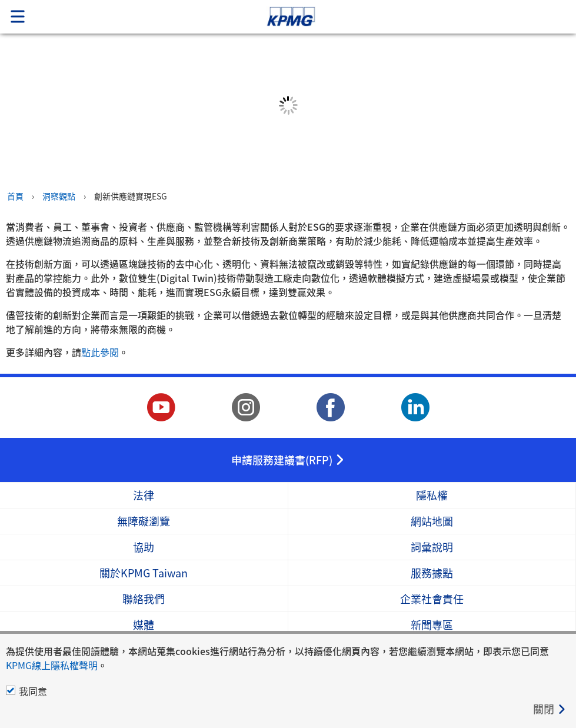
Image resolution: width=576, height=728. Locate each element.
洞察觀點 (59, 196)
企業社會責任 (432, 599)
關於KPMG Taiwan (144, 573)
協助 (144, 547)
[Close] (550, 709)
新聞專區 (432, 625)
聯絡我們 (144, 599)
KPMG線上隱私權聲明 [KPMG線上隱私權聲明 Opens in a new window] (52, 665)
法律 (144, 495)
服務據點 (432, 573)
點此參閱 (100, 352)
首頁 (15, 196)
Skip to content (404, 17)
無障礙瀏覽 (144, 521)
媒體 (144, 625)
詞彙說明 (432, 547)
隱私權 (432, 495)
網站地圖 (432, 521)
